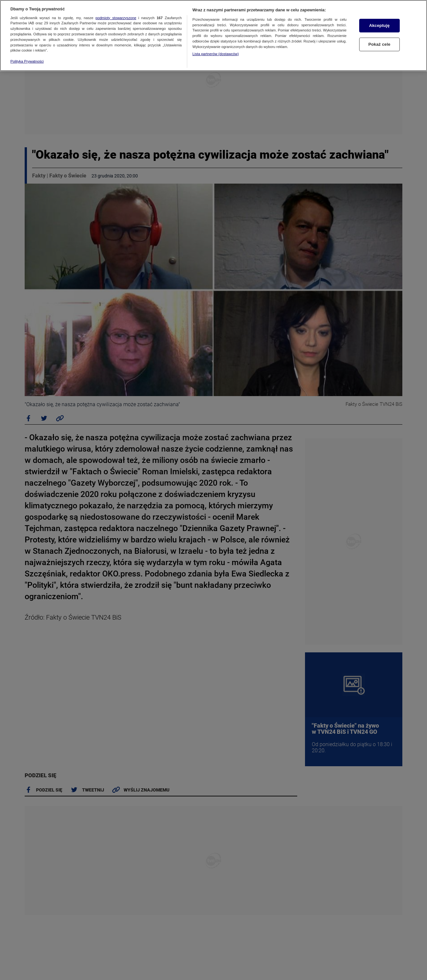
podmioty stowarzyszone (116, 18)
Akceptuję (379, 25)
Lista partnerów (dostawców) (216, 54)
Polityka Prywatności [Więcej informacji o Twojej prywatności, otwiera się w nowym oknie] (27, 61)
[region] (213, 36)
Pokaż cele (379, 44)
